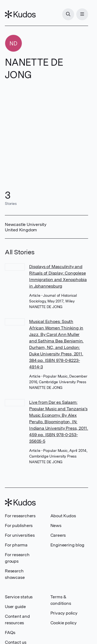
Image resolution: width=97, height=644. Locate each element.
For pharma (16, 545)
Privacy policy (64, 613)
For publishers (19, 525)
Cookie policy (63, 623)
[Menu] (82, 14)
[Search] (68, 14)
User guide (15, 607)
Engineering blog (67, 545)
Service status (19, 597)
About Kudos (63, 516)
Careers (58, 535)
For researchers (20, 516)
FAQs (10, 633)
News (56, 525)
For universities (20, 535)
